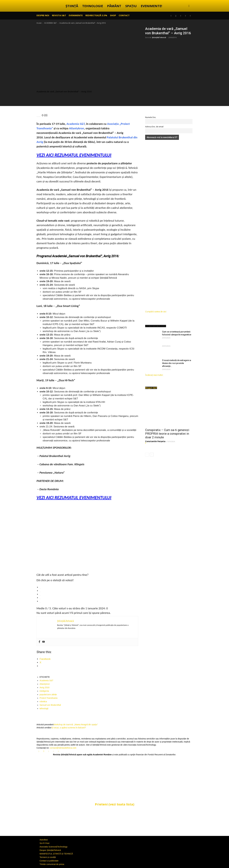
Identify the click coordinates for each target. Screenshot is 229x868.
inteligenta (44, 691)
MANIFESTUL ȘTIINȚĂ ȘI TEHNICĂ (56, 854)
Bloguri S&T (151, 388)
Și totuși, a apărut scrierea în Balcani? (69, 728)
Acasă (39, 23)
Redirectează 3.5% (96, 15)
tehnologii (44, 708)
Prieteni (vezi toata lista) (115, 804)
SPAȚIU (131, 6)
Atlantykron (77, 128)
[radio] (89, 587)
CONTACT (124, 15)
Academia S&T (76, 124)
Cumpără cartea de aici (156, 312)
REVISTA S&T (59, 15)
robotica (43, 701)
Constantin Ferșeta (155, 441)
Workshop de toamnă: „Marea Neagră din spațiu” (76, 725)
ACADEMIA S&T (50, 23)
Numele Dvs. (151, 117)
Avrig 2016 (44, 687)
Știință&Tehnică (159, 37)
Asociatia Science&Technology (54, 847)
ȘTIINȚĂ (72, 6)
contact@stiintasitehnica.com (63, 748)
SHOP (113, 15)
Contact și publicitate (49, 861)
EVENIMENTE (76, 15)
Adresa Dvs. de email (154, 127)
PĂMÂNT (114, 6)
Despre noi (43, 15)
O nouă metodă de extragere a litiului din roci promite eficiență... (177, 363)
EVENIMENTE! (151, 6)
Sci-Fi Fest (44, 843)
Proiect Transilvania (48, 698)
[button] (189, 6)
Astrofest (44, 840)
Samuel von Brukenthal (50, 705)
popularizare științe (48, 694)
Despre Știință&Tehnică (50, 850)
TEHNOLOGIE (93, 6)
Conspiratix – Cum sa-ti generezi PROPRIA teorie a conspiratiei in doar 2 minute (167, 434)
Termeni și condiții (48, 857)
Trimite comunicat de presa (52, 864)
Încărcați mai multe (154, 375)
